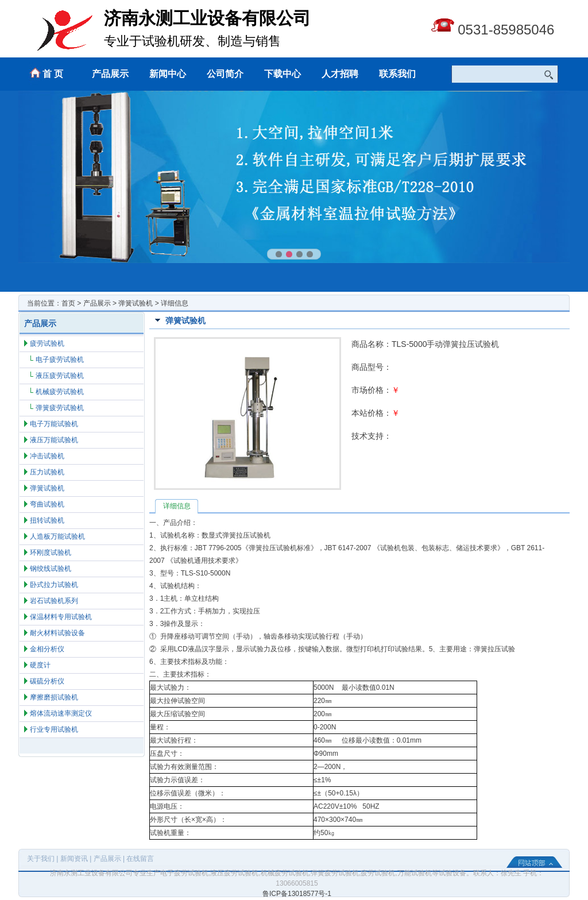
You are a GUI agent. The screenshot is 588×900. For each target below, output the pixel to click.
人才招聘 (340, 74)
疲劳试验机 (47, 343)
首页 (68, 303)
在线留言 (140, 859)
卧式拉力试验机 (54, 585)
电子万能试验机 (54, 424)
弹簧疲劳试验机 (60, 408)
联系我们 (397, 74)
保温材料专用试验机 (61, 617)
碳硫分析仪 (47, 681)
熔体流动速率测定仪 (61, 713)
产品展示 (110, 74)
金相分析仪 (47, 649)
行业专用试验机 (54, 729)
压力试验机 (47, 472)
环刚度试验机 (51, 553)
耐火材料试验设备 (57, 633)
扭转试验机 (47, 520)
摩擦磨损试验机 (54, 697)
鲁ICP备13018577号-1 (297, 894)
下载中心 (283, 74)
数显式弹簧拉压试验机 (236, 535)
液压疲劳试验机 (60, 376)
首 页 (53, 74)
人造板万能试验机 (57, 536)
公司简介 (225, 74)
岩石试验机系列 (54, 601)
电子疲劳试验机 (60, 360)
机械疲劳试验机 (60, 392)
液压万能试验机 (54, 440)
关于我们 (41, 859)
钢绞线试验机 (51, 569)
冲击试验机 (47, 456)
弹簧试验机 (136, 303)
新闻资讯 (74, 859)
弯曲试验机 (47, 504)
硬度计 (40, 665)
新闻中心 (168, 74)
